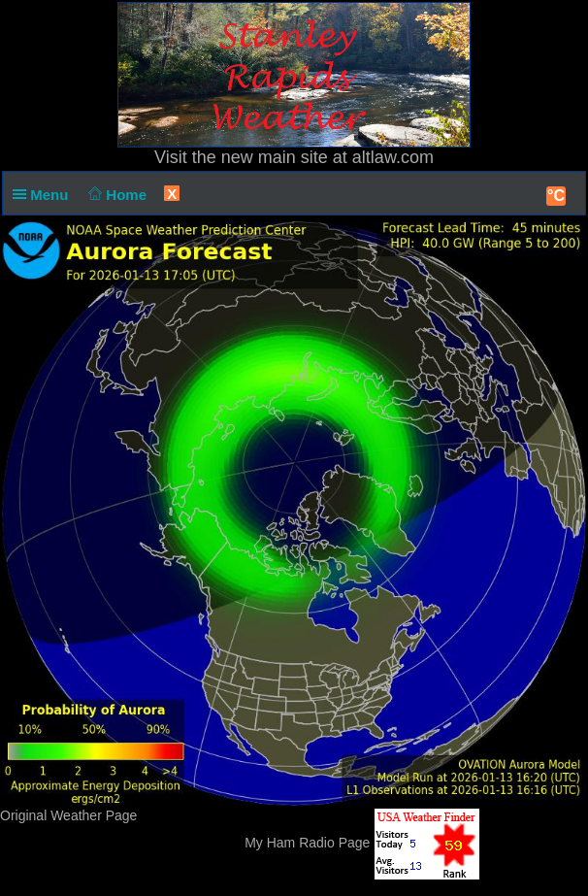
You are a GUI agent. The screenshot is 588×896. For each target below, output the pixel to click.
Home (116, 195)
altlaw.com (393, 157)
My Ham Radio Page (307, 843)
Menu (45, 195)
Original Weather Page (68, 815)
